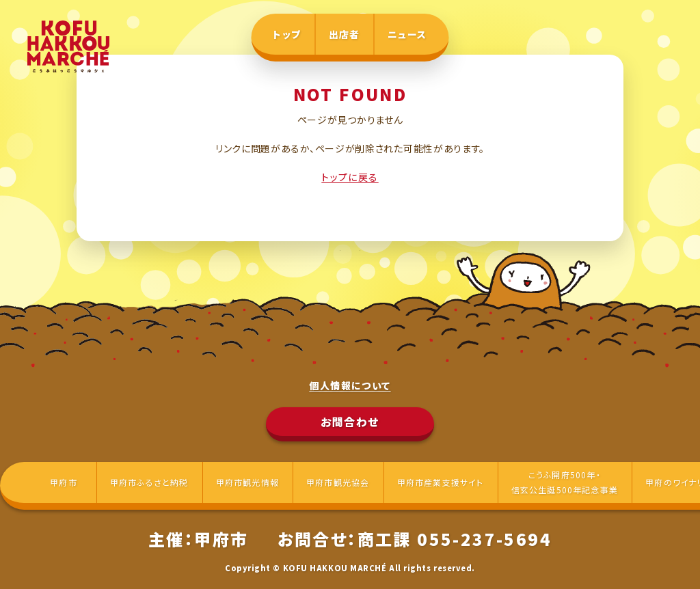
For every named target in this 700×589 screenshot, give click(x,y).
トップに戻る (350, 177)
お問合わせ (350, 422)
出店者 (345, 34)
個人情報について (350, 385)
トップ (287, 34)
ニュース (407, 34)
